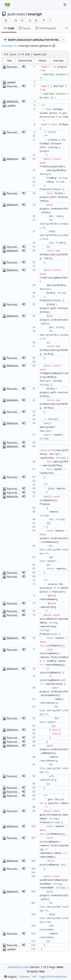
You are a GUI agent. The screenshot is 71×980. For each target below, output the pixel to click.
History (42, 61)
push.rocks (16, 14)
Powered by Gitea (18, 967)
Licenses (24, 976)
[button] (24, 67)
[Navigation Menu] (65, 5)
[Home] (7, 5)
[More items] (66, 28)
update (11, 82)
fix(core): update (17, 67)
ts (15, 46)
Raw (9, 61)
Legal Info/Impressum (53, 976)
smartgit (35, 14)
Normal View (25, 61)
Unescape (58, 61)
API (34, 976)
